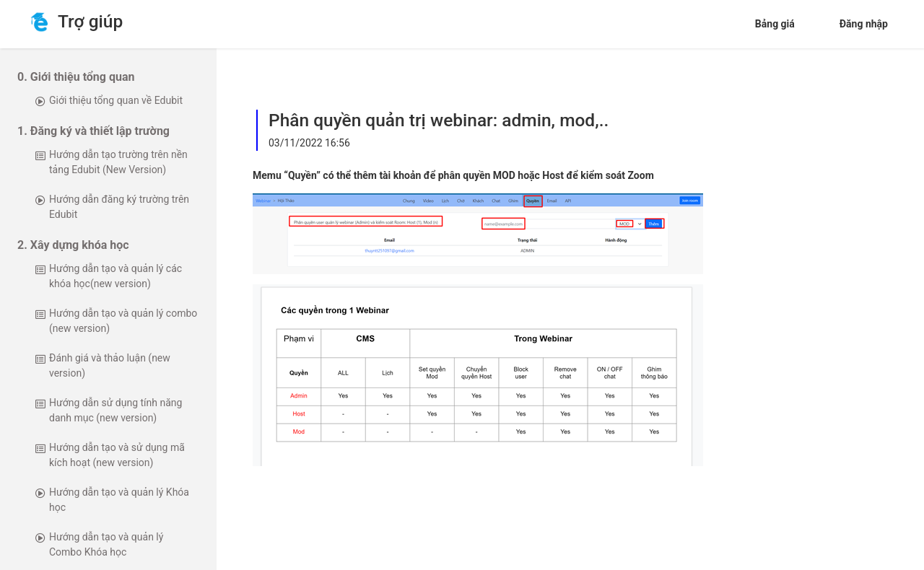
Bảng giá (775, 24)
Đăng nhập (864, 24)
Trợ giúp (87, 22)
